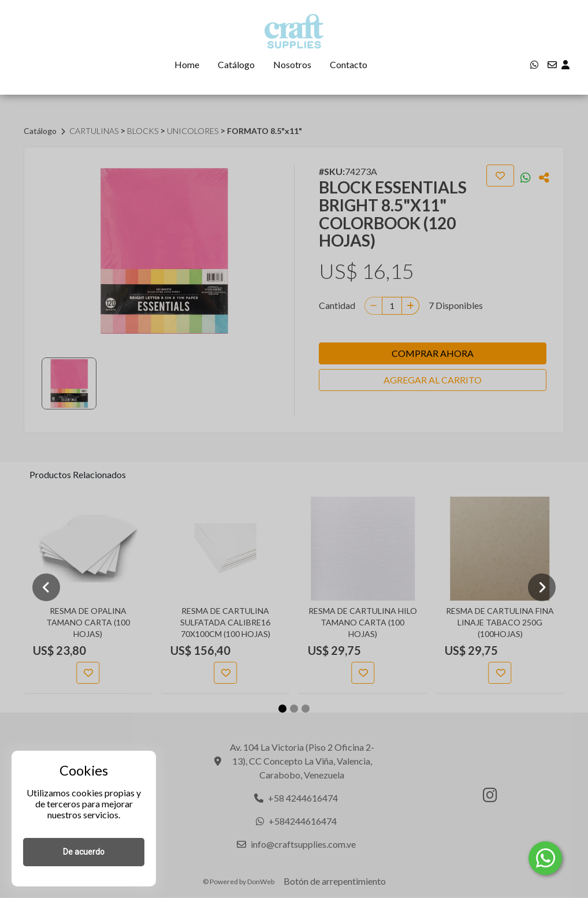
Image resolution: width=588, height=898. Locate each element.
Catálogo (236, 64)
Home (187, 64)
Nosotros (292, 64)
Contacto (349, 64)
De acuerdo (84, 852)
